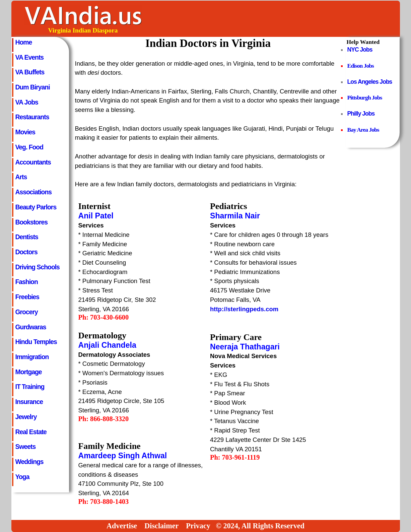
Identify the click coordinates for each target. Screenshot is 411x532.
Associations (34, 192)
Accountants (33, 162)
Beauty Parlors (36, 207)
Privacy (198, 526)
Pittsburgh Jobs (365, 97)
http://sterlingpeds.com (244, 309)
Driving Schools (38, 267)
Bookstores (32, 222)
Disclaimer (161, 526)
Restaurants (32, 117)
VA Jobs (27, 102)
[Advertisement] (277, 19)
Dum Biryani (33, 87)
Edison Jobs (361, 66)
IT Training (30, 387)
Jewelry (26, 417)
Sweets (26, 447)
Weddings (29, 462)
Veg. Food (29, 147)
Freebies (27, 297)
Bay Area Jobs (363, 130)
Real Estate (31, 432)
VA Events (30, 57)
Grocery (27, 312)
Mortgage (29, 372)
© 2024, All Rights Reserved (260, 526)
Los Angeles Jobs (370, 82)
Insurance (29, 402)
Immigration (32, 357)
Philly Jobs (361, 114)
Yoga (22, 477)
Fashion (27, 282)
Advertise (122, 526)
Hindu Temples (36, 342)
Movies (25, 132)
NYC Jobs (360, 50)
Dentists (27, 237)
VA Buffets (30, 72)
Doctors (26, 252)
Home (24, 42)
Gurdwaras (31, 327)
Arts (21, 177)
